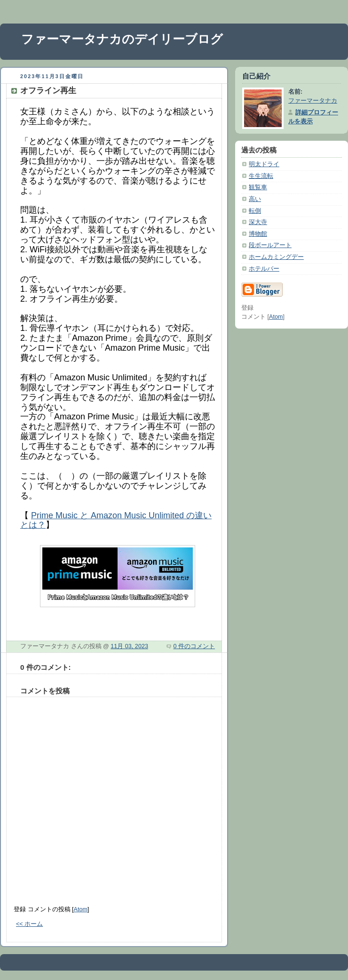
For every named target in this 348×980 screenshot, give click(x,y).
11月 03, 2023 (129, 646)
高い (255, 199)
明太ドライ (264, 164)
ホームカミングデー (276, 257)
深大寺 (258, 222)
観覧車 (258, 187)
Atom (81, 909)
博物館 (258, 234)
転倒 (255, 211)
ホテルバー (264, 269)
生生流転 (261, 176)
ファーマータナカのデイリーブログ (122, 39)
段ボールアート (270, 245)
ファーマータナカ (313, 101)
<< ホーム (29, 924)
